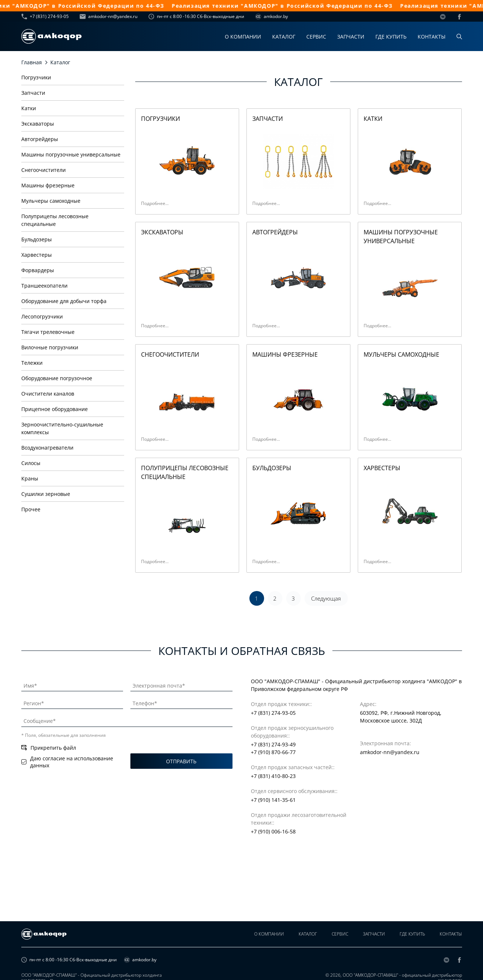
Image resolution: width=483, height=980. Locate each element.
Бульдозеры (37, 239)
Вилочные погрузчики (50, 347)
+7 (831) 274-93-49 (273, 744)
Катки (29, 108)
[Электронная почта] (181, 684)
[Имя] (72, 684)
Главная (32, 62)
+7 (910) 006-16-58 (273, 831)
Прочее (31, 509)
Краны (30, 478)
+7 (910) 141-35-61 (273, 800)
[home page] (51, 36)
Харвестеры (37, 255)
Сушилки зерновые (46, 494)
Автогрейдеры (40, 139)
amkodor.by (272, 17)
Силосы (31, 463)
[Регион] (72, 702)
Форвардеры (38, 270)
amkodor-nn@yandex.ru (109, 17)
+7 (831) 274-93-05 (45, 17)
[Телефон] (181, 702)
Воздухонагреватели (47, 448)
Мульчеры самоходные (51, 201)
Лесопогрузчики (42, 316)
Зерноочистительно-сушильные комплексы (62, 428)
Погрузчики (36, 77)
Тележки (32, 363)
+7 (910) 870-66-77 (273, 752)
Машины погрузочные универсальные (71, 154)
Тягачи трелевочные (48, 332)
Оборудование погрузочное (57, 378)
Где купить (391, 37)
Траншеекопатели (44, 286)
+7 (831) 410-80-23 (273, 776)
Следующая (326, 598)
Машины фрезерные (48, 185)
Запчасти (351, 37)
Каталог (284, 37)
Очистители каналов (48, 394)
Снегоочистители (44, 170)
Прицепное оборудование (55, 409)
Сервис (316, 37)
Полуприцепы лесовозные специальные (55, 220)
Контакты (432, 37)
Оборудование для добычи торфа (64, 301)
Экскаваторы (38, 124)
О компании (243, 37)
